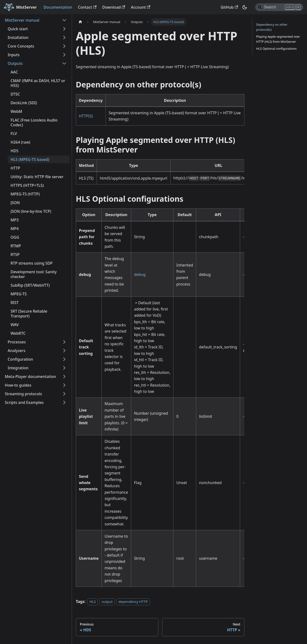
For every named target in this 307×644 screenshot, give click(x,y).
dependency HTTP (133, 602)
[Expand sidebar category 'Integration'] (64, 368)
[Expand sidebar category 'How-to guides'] (64, 385)
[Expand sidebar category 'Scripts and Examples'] (64, 402)
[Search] (279, 7)
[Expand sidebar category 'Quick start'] (64, 29)
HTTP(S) (86, 116)
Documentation (58, 7)
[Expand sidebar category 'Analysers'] (64, 351)
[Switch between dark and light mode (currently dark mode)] (245, 7)
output (107, 602)
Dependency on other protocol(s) (272, 27)
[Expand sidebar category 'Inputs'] (64, 55)
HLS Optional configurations (276, 49)
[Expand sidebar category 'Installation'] (64, 37)
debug (140, 274)
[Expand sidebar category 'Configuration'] (64, 359)
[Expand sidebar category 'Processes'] (64, 342)
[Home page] (80, 22)
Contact (87, 7)
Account (141, 7)
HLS (93, 602)
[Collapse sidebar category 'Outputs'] (64, 63)
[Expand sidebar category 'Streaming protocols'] (64, 394)
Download (114, 7)
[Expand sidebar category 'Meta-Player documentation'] (64, 377)
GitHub (229, 7)
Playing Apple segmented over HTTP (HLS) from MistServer (278, 39)
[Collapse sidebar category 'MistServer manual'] (64, 20)
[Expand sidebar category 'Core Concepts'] (64, 46)
